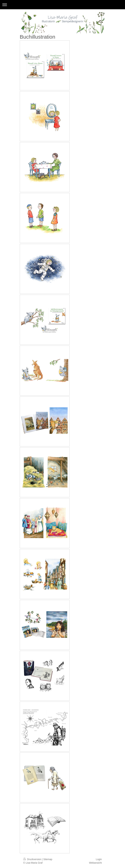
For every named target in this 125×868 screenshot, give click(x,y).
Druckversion (33, 859)
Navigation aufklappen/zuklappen (62, 5)
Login (99, 859)
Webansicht (95, 863)
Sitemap (48, 859)
